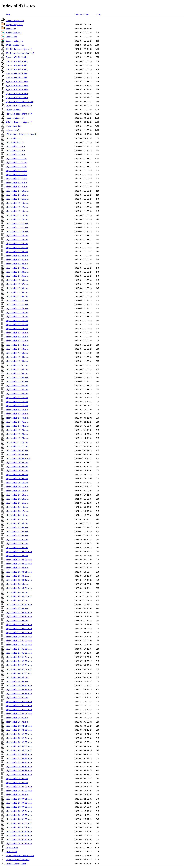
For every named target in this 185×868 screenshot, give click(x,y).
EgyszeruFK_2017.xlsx (17, 81)
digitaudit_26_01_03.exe (19, 831)
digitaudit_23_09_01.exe (19, 625)
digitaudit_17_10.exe (17, 191)
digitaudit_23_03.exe (17, 556)
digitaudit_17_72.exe (17, 426)
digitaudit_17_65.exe (17, 398)
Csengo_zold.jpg (14, 41)
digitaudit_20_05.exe (17, 462)
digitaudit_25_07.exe (17, 795)
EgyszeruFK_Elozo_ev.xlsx (19, 102)
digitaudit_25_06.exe (17, 783)
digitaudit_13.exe (15, 154)
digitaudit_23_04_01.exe (19, 572)
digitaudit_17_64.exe (17, 393)
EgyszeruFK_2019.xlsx (17, 89)
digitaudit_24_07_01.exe (19, 702)
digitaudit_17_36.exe (17, 280)
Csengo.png (11, 37)
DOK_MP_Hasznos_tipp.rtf (19, 49)
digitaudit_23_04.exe (17, 568)
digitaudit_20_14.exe (17, 499)
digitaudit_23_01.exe (17, 543)
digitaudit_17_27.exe (17, 248)
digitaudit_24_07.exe (17, 697)
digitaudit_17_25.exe (17, 239)
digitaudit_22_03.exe (17, 523)
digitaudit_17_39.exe (17, 292)
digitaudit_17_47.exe (17, 325)
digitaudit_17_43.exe (17, 308)
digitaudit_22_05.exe (17, 531)
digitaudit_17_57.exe (17, 365)
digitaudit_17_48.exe (17, 329)
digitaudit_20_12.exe (17, 491)
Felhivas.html (13, 110)
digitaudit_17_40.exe (17, 296)
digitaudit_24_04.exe (17, 681)
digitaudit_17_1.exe (16, 158)
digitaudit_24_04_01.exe (19, 685)
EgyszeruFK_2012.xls (16, 57)
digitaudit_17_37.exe (17, 284)
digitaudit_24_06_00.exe (19, 693)
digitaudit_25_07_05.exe (19, 815)
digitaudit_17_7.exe (16, 179)
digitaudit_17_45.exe (17, 316)
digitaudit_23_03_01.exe (19, 560)
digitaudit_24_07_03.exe (19, 710)
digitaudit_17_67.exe (17, 406)
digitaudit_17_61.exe (17, 381)
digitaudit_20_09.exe (17, 479)
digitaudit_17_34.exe (17, 272)
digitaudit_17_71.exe (17, 422)
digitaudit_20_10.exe (17, 483)
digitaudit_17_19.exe (17, 215)
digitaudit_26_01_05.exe (19, 839)
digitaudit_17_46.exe (17, 321)
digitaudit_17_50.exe (17, 337)
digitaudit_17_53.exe (17, 349)
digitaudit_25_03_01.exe (19, 750)
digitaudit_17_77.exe (17, 446)
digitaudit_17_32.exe (17, 264)
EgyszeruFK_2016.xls (16, 73)
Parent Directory (15, 21)
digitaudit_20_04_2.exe (18, 458)
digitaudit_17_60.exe (17, 377)
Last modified (82, 14)
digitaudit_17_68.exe (17, 410)
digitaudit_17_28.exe (17, 252)
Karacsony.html (14, 126)
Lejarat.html (13, 130)
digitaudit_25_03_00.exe (19, 746)
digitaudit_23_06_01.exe (19, 596)
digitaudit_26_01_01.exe (19, 823)
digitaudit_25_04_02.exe (19, 766)
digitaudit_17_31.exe (17, 260)
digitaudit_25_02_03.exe (19, 734)
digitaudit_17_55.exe (17, 357)
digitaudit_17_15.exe (17, 199)
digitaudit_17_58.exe (17, 369)
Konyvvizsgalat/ (14, 25)
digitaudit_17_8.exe (16, 183)
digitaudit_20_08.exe (17, 475)
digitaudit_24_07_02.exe (19, 706)
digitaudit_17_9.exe (16, 187)
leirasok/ (11, 29)
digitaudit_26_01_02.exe (19, 827)
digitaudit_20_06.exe (17, 466)
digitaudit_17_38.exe (17, 288)
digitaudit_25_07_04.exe (19, 811)
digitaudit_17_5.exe (16, 171)
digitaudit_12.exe (15, 150)
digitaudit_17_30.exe (17, 256)
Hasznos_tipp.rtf (15, 118)
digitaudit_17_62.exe (17, 385)
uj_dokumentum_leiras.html (20, 856)
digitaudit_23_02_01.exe (19, 552)
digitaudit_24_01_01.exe (19, 645)
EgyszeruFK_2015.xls (16, 69)
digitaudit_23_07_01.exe (19, 604)
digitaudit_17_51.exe (17, 341)
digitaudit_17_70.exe (17, 418)
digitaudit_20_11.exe (17, 487)
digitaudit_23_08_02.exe (19, 616)
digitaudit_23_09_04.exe (19, 637)
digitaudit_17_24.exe (17, 235)
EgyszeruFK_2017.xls (16, 77)
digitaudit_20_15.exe (17, 503)
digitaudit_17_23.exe (17, 231)
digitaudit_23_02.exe (17, 547)
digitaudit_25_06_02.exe (19, 791)
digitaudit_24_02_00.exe (19, 661)
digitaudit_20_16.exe (17, 507)
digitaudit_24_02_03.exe (19, 673)
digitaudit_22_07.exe (17, 539)
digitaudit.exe (14, 138)
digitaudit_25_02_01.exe (19, 726)
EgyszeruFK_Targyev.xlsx (19, 106)
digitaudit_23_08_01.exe (19, 612)
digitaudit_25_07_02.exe (19, 803)
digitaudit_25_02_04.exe (19, 738)
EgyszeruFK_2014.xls (16, 65)
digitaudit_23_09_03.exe (19, 633)
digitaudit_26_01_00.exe (19, 819)
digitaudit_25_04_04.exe (19, 774)
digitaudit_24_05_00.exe (19, 689)
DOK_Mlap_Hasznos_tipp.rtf (20, 53)
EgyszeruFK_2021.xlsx (17, 98)
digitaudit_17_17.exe (17, 207)
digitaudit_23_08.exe (17, 608)
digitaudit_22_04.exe (17, 527)
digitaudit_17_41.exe (17, 300)
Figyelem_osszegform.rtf (19, 114)
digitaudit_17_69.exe (17, 414)
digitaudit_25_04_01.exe (19, 762)
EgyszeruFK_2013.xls (16, 61)
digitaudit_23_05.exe (17, 584)
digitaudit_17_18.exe (17, 211)
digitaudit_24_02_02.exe (19, 669)
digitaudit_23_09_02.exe (19, 629)
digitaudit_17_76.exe (17, 442)
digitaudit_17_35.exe (17, 276)
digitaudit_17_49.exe (17, 333)
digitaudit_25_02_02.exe (19, 730)
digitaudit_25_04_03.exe (19, 770)
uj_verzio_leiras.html (18, 860)
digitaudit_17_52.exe (17, 345)
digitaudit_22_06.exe (17, 535)
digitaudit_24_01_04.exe (19, 657)
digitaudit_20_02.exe (17, 450)
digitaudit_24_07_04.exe (19, 714)
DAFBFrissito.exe (15, 45)
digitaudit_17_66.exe (17, 402)
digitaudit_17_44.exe (17, 312)
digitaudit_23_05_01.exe (19, 588)
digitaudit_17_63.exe (17, 389)
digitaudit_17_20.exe (17, 219)
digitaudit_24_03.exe (17, 677)
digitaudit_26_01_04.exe (19, 835)
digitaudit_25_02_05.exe (19, 742)
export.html (12, 847)
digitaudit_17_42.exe (17, 304)
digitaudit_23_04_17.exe (19, 580)
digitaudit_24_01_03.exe (19, 653)
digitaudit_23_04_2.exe (18, 576)
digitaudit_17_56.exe (17, 361)
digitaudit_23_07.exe (17, 600)
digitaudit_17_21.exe (17, 223)
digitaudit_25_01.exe (17, 718)
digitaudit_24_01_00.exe (19, 641)
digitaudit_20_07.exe (17, 470)
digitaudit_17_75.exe (17, 438)
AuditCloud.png (14, 33)
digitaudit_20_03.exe (17, 454)
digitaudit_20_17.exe (17, 511)
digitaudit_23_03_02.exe (19, 564)
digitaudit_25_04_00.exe (19, 758)
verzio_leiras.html (16, 864)
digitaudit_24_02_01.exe (19, 665)
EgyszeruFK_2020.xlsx (17, 94)
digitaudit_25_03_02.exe (19, 754)
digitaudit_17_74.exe (17, 434)
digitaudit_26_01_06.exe (19, 843)
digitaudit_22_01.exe (17, 519)
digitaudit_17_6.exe (16, 175)
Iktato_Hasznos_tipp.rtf (19, 122)
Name (8, 14)
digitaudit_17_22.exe (17, 227)
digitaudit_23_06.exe (17, 592)
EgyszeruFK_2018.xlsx (17, 85)
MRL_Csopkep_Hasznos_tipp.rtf (22, 134)
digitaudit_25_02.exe (17, 722)
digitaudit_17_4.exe (16, 166)
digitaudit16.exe (15, 142)
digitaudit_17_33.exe (17, 268)
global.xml (11, 851)
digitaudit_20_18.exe (17, 515)
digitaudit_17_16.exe (17, 203)
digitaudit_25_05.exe (17, 779)
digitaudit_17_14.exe (17, 195)
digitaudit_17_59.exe (17, 373)
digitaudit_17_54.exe (17, 353)
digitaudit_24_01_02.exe (19, 649)
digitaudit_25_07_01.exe (19, 799)
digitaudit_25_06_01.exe (19, 787)
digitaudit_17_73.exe (17, 430)
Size (98, 14)
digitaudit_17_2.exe (16, 162)
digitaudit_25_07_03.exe (19, 807)
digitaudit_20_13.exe (17, 495)
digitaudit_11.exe (15, 146)
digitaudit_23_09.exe (17, 620)
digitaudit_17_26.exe (17, 243)
